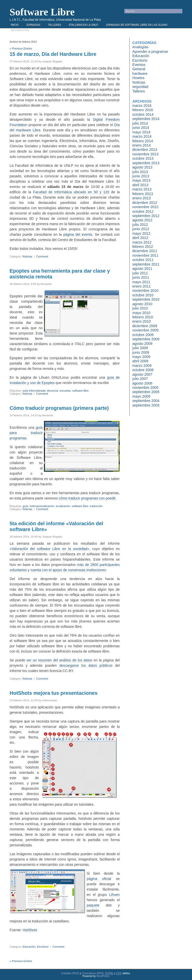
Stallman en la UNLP (83, 25)
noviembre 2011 (145, 255)
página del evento (78, 234)
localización (63, 506)
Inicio (15, 25)
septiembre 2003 (146, 405)
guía (25, 506)
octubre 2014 (143, 114)
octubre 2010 (143, 295)
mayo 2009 (141, 357)
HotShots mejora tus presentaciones (54, 693)
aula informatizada (34, 391)
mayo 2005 (141, 396)
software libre (80, 391)
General (139, 69)
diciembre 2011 (145, 251)
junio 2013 (141, 176)
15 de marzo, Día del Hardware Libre (53, 54)
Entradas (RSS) (70, 973)
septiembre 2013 (146, 163)
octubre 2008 (143, 370)
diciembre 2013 (145, 150)
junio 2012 (141, 229)
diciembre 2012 (145, 203)
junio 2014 (141, 128)
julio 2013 (140, 172)
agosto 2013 (142, 167)
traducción (96, 506)
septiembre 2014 (146, 119)
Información (20, 30)
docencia (53, 391)
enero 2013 (142, 198)
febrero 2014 (143, 141)
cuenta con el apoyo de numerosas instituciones (68, 570)
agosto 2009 (142, 344)
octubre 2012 (143, 211)
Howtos (138, 78)
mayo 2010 (141, 313)
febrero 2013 (143, 194)
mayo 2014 (141, 132)
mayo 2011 (141, 282)
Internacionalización (42, 506)
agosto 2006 (142, 383)
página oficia (99, 879)
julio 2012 (140, 225)
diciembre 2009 (145, 326)
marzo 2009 (142, 366)
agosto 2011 (142, 269)
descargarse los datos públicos (86, 665)
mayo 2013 (141, 180)
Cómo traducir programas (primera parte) (59, 408)
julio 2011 (140, 273)
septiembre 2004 (146, 401)
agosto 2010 (142, 304)
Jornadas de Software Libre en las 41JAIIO (136, 25)
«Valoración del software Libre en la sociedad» (49, 549)
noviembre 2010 (145, 291)
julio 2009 (140, 348)
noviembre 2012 (145, 207)
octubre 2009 (143, 335)
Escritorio (43, 947)
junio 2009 (141, 352)
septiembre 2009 (146, 339)
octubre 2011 (143, 260)
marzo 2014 (142, 136)
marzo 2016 (142, 106)
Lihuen (114, 895)
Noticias (27, 256)
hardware (140, 74)
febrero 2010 (143, 317)
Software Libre (42, 12)
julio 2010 (140, 308)
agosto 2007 (142, 374)
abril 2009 (140, 361)
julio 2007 (140, 379)
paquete (93, 905)
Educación (29, 947)
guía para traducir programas (26, 433)
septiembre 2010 (146, 299)
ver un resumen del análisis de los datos (59, 660)
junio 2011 (141, 277)
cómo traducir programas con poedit (87, 498)
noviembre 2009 (145, 330)
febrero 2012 (143, 247)
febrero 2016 (143, 110)
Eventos (139, 65)
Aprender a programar (150, 52)
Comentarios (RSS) (93, 973)
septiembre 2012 (146, 216)
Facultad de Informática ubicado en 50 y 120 (71, 192)
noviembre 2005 (145, 388)
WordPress (103, 976)
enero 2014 (142, 145)
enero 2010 (142, 321)
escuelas (65, 391)
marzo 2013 (142, 189)
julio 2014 (140, 123)
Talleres (55, 25)
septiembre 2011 (146, 264)
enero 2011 (142, 286)
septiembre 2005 (146, 392)
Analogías (140, 47)
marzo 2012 (142, 242)
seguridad (140, 87)
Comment (42, 256)
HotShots (30, 930)
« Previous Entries (21, 49)
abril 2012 (140, 238)
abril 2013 (140, 185)
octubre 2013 (143, 158)
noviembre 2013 (145, 154)
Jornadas (33, 25)
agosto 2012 (142, 220)
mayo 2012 (141, 233)
